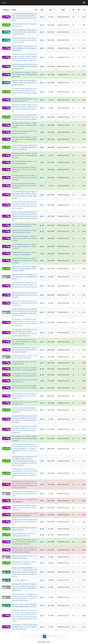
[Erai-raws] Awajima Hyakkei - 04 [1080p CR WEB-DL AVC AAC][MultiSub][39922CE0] (24, 155)
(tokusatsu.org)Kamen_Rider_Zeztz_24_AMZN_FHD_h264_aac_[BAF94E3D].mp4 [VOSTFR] (24, 32)
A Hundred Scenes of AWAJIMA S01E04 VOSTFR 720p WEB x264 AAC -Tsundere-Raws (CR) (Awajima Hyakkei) (24, 117)
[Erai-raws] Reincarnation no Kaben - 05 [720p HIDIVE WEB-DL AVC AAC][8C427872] (24, 246)
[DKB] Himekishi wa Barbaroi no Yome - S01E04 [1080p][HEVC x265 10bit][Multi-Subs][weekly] (24, 66)
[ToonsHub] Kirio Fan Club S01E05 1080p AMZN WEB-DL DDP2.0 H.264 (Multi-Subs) (24, 295)
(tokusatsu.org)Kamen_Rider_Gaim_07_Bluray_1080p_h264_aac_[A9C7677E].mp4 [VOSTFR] (24, 83)
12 (64, 636)
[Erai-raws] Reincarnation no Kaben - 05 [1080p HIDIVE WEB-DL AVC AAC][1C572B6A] (24, 261)
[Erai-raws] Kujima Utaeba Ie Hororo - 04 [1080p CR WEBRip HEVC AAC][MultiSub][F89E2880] (24, 342)
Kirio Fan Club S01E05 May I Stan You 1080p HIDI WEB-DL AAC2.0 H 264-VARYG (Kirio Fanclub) (24, 350)
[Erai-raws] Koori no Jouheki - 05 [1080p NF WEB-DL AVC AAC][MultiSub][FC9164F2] (24, 438)
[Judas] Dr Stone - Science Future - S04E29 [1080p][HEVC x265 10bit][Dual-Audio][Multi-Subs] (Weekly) (24, 550)
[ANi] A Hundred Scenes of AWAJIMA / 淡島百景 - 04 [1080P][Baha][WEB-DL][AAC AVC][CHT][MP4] (24, 147)
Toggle (48, 642)
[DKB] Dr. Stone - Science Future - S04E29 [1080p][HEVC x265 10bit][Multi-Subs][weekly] (24, 48)
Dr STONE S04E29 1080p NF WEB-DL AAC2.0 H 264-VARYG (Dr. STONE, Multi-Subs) (24, 508)
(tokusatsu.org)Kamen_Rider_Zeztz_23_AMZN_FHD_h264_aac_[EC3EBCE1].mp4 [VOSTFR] (24, 40)
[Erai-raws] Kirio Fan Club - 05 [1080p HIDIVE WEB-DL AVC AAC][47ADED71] (24, 388)
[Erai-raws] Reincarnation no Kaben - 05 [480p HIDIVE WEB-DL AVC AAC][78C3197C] (24, 238)
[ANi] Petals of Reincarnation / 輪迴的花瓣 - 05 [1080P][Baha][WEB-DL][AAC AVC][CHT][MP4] (24, 269)
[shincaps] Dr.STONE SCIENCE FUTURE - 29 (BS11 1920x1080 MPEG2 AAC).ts (24, 494)
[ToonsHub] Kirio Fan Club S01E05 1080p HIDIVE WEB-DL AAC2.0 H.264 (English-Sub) (24, 396)
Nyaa (4, 3)
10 (55, 636)
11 (59, 636)
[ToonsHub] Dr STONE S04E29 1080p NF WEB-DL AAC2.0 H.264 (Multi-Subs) (24, 522)
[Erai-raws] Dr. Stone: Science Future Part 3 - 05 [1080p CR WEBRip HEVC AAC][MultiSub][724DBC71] (24, 542)
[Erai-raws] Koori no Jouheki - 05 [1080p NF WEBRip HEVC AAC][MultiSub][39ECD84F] (24, 75)
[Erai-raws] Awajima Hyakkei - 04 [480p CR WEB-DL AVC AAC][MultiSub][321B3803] (24, 125)
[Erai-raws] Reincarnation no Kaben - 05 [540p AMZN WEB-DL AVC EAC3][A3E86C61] (24, 170)
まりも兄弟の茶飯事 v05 (20, 580)
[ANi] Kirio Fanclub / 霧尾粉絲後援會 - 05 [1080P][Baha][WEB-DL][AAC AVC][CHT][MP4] (24, 410)
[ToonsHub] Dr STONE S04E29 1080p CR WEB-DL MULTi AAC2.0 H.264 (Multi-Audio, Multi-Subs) (24, 627)
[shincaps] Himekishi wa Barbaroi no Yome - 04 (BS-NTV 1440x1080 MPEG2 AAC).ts (24, 277)
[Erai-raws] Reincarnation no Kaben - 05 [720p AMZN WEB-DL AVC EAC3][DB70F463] (24, 178)
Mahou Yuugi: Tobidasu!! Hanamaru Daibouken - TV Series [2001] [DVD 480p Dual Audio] (24, 303)
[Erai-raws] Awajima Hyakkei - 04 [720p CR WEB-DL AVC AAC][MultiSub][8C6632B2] (24, 139)
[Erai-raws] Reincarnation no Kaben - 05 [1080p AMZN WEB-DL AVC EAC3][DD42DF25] (24, 186)
